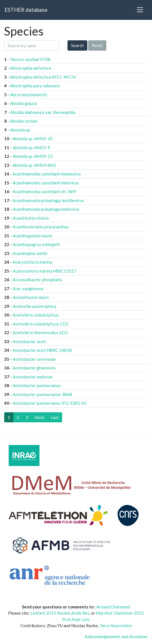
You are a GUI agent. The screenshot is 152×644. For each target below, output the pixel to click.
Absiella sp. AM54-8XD (34, 165)
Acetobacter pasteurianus (37, 385)
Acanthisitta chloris (31, 218)
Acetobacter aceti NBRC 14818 (42, 350)
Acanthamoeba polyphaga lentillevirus (48, 200)
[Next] (39, 417)
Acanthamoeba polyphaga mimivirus (46, 209)
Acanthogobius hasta (32, 236)
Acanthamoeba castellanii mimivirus (46, 183)
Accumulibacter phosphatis (38, 280)
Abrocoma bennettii (28, 95)
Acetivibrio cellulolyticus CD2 (40, 324)
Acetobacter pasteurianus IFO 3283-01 (50, 403)
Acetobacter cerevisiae (34, 359)
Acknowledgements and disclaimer (116, 636)
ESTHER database (26, 10)
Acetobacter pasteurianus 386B (42, 394)
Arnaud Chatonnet (113, 607)
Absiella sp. (20, 130)
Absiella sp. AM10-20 (33, 139)
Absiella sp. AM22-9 (31, 147)
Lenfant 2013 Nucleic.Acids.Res (60, 613)
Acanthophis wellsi (30, 253)
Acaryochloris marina (32, 262)
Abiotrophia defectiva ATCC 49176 (43, 77)
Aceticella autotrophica (34, 306)
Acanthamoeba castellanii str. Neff (45, 191)
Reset (97, 45)
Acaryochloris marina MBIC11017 (45, 271)
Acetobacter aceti (29, 341)
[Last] (55, 417)
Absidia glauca (24, 103)
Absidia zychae (24, 121)
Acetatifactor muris (31, 297)
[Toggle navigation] (140, 10)
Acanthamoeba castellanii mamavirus (47, 174)
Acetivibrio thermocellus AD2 (40, 332)
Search (77, 45)
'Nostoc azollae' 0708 (30, 59)
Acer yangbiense (28, 289)
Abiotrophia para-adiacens (35, 86)
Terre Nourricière (116, 626)
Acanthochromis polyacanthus (41, 227)
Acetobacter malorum (33, 377)
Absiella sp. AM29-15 (33, 156)
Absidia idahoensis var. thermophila (43, 112)
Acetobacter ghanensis (34, 368)
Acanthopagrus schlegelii (36, 244)
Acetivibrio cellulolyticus (36, 315)
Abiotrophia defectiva (31, 68)
